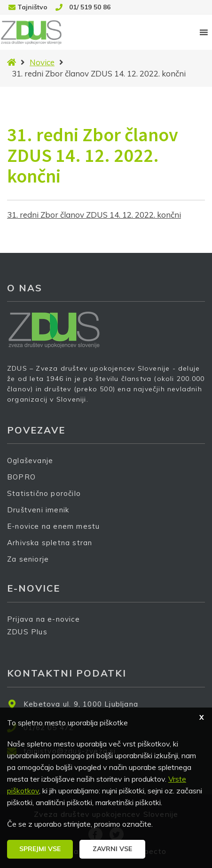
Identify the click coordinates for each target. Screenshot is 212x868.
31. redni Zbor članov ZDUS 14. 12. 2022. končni (94, 215)
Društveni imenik (38, 510)
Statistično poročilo (44, 493)
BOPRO (21, 477)
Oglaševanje (30, 461)
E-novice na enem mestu (53, 526)
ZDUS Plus (31, 638)
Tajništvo (32, 7)
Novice (42, 62)
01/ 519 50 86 (90, 7)
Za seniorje (28, 559)
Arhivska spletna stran (50, 543)
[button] (40, 849)
